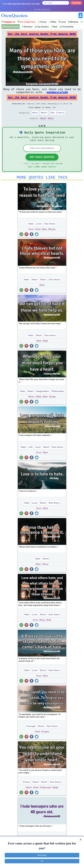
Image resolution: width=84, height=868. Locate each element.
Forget (53, 405)
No (42, 861)
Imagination (42, 400)
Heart (35, 288)
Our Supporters (28, 22)
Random (28, 27)
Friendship (68, 27)
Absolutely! (42, 855)
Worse (46, 573)
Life (31, 456)
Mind (39, 405)
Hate (35, 118)
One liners (57, 118)
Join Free (76, 3)
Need (43, 124)
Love (63, 22)
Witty (54, 22)
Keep (42, 629)
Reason (52, 238)
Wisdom (74, 22)
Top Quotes (43, 27)
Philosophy (58, 400)
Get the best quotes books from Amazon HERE (42, 35)
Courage (31, 735)
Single (56, 796)
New (55, 27)
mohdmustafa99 (57, 95)
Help (46, 350)
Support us (10, 22)
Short (44, 118)
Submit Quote (12, 27)
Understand (46, 796)
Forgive (46, 740)
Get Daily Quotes (42, 164)
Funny (43, 22)
